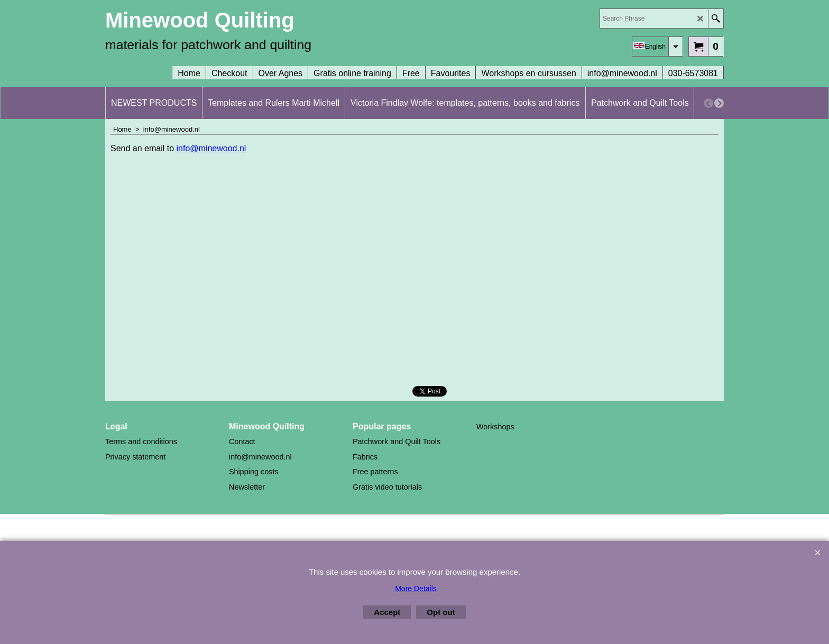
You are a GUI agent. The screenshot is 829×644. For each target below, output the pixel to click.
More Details (416, 588)
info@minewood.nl (211, 148)
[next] (719, 103)
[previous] (708, 103)
